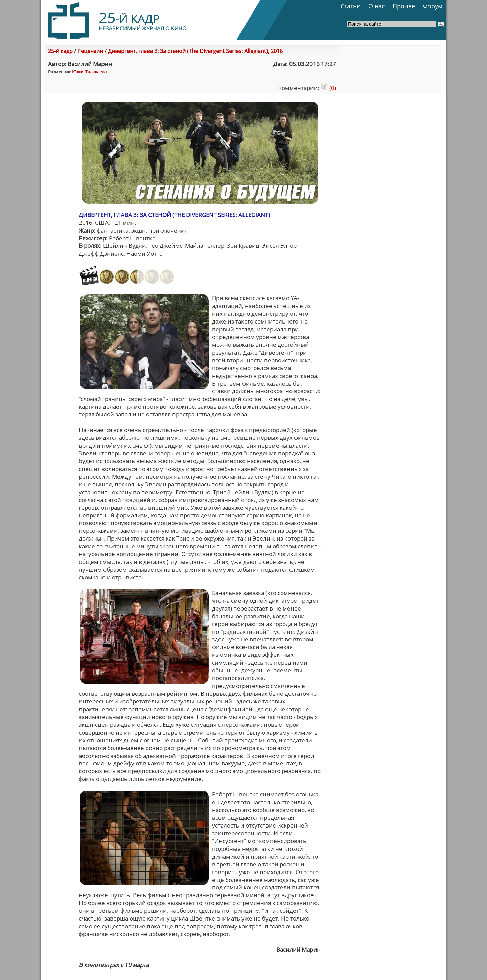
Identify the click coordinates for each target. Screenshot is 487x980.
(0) (328, 88)
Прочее (404, 6)
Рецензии (90, 51)
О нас (377, 6)
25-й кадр (60, 51)
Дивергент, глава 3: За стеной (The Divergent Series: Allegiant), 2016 (195, 51)
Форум (433, 6)
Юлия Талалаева (89, 72)
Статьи (351, 6)
